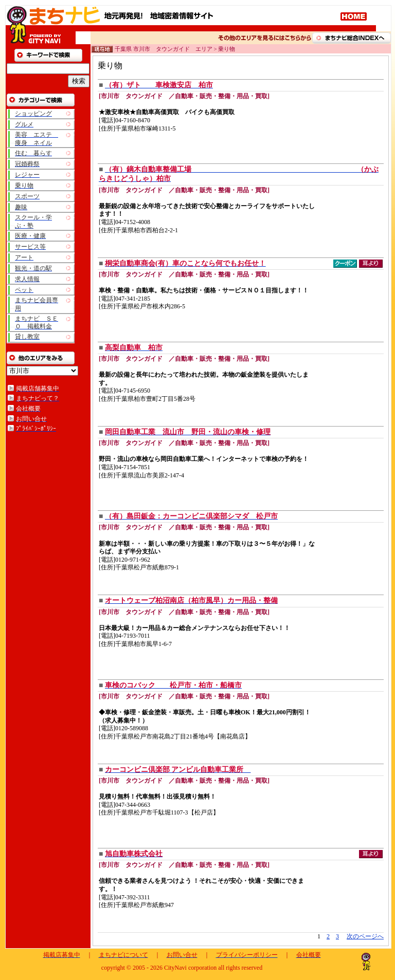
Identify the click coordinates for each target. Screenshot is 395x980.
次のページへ (365, 936)
